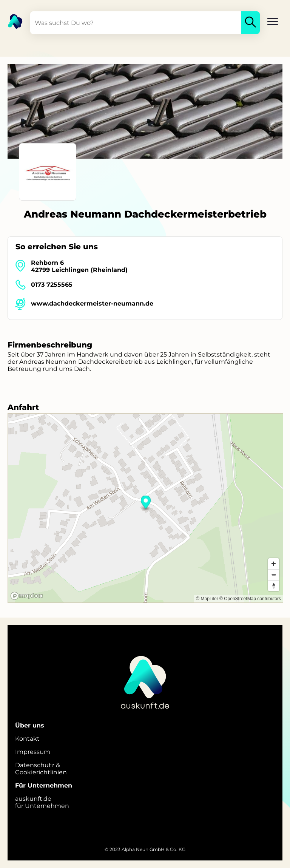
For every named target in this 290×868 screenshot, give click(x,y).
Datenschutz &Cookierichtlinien (41, 769)
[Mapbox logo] (27, 596)
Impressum (33, 752)
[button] (273, 22)
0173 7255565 (52, 285)
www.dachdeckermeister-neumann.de (92, 303)
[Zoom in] (274, 564)
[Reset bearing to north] (274, 586)
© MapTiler (207, 599)
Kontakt (27, 739)
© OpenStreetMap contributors (250, 599)
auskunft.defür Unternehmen (42, 802)
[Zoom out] (274, 575)
